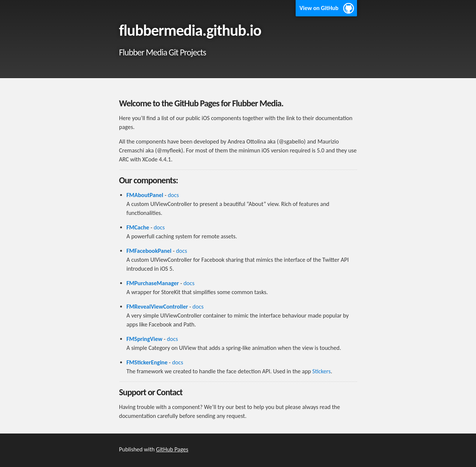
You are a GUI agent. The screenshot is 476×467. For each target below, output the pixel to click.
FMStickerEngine (147, 362)
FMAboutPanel (145, 195)
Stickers (321, 371)
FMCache (138, 227)
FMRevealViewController (157, 307)
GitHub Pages (172, 449)
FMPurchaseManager (153, 283)
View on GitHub (319, 8)
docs (173, 195)
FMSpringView (144, 339)
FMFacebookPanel (149, 251)
